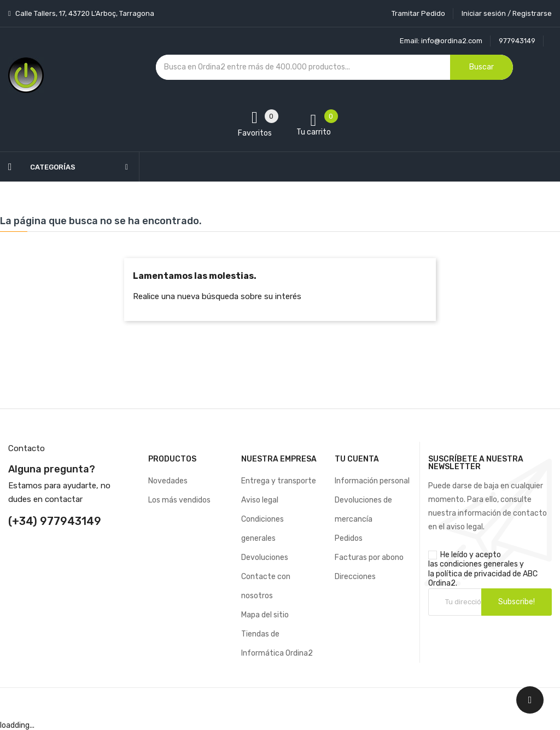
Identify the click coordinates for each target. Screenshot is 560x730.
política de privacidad (473, 574)
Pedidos (349, 538)
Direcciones (355, 577)
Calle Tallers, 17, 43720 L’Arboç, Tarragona (84, 13)
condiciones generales (479, 564)
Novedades (168, 481)
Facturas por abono (369, 557)
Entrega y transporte (279, 481)
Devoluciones (265, 557)
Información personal (372, 481)
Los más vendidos (179, 500)
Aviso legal (260, 500)
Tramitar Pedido (418, 13)
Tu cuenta (357, 459)
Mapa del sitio (265, 615)
